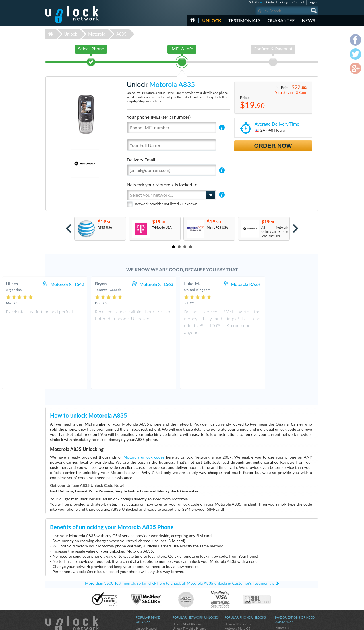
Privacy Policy (283, 588)
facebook (291, 623)
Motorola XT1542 (116, 284)
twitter (303, 623)
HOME (193, 20)
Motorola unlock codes (144, 409)
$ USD (254, 2)
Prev (68, 228)
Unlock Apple (145, 584)
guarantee (281, 20)
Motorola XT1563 (205, 284)
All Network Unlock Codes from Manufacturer (275, 232)
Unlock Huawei (146, 580)
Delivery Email (141, 160)
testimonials (244, 20)
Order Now (273, 146)
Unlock (212, 20)
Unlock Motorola (147, 593)
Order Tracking (277, 2)
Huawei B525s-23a (238, 576)
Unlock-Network (72, 15)
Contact (298, 2)
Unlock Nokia (145, 589)
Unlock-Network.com (72, 576)
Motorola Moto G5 (237, 580)
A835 (121, 34)
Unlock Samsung (147, 601)
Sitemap (279, 592)
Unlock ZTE (144, 597)
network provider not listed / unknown (166, 204)
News (308, 20)
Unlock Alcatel (146, 606)
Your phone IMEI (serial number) (159, 117)
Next (296, 228)
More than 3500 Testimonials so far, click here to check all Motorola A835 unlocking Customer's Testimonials (180, 535)
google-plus (314, 623)
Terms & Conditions (287, 584)
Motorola (97, 34)
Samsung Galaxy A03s (239, 584)
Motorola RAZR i (295, 284)
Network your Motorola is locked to (162, 185)
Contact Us (281, 579)
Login (313, 2)
